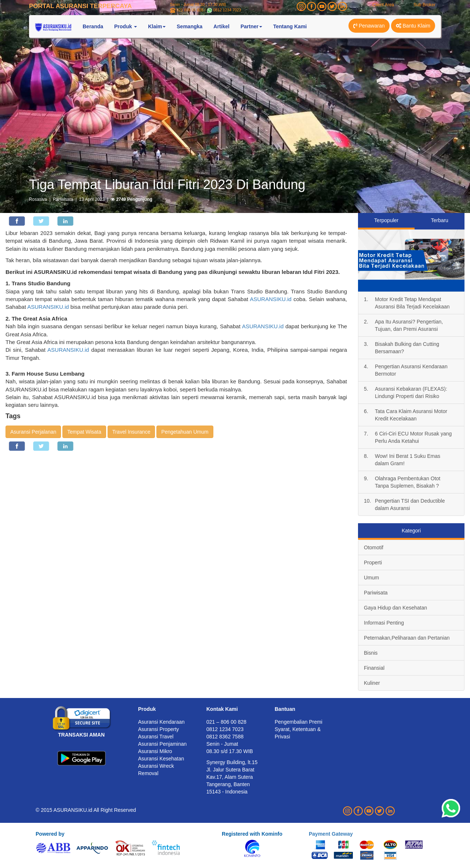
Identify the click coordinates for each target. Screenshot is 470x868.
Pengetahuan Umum (185, 432)
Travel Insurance (131, 432)
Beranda (93, 26)
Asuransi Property (158, 729)
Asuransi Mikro (155, 751)
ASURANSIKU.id (270, 299)
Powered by (50, 834)
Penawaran (369, 26)
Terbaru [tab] (439, 220)
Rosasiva (38, 199)
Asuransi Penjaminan (162, 744)
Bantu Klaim (413, 26)
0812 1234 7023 (227, 10)
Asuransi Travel (156, 737)
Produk (147, 709)
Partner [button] (251, 26)
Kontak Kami (222, 709)
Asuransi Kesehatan (161, 759)
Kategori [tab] (411, 531)
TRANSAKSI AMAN (81, 735)
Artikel (221, 26)
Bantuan (285, 709)
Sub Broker (424, 5)
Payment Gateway (331, 834)
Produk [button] (126, 26)
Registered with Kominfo (252, 834)
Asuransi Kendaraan (161, 722)
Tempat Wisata (84, 432)
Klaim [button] (157, 26)
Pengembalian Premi (299, 722)
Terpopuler (386, 220)
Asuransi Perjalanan (33, 432)
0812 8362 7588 (225, 737)
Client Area (383, 5)
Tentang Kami (290, 26)
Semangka (189, 26)
